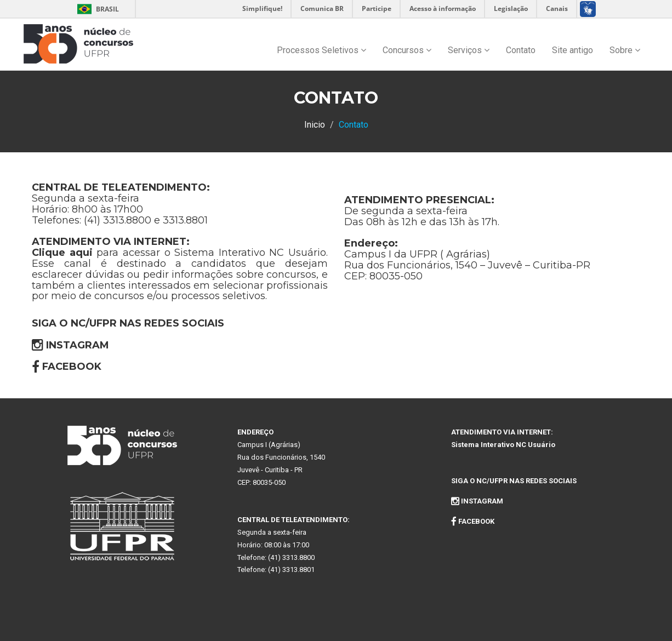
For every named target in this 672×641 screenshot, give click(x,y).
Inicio (315, 125)
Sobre (625, 50)
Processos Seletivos (321, 50)
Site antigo (573, 50)
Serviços (469, 50)
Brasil (96, 9)
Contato (521, 50)
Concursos (407, 50)
